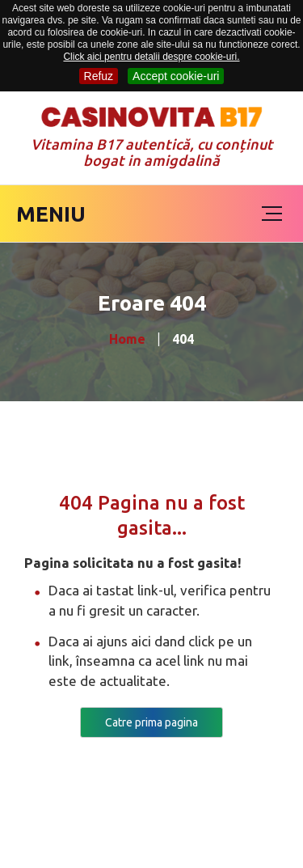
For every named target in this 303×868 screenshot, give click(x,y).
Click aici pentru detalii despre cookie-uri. (151, 57)
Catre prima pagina (151, 722)
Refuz (99, 76)
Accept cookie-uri (176, 76)
